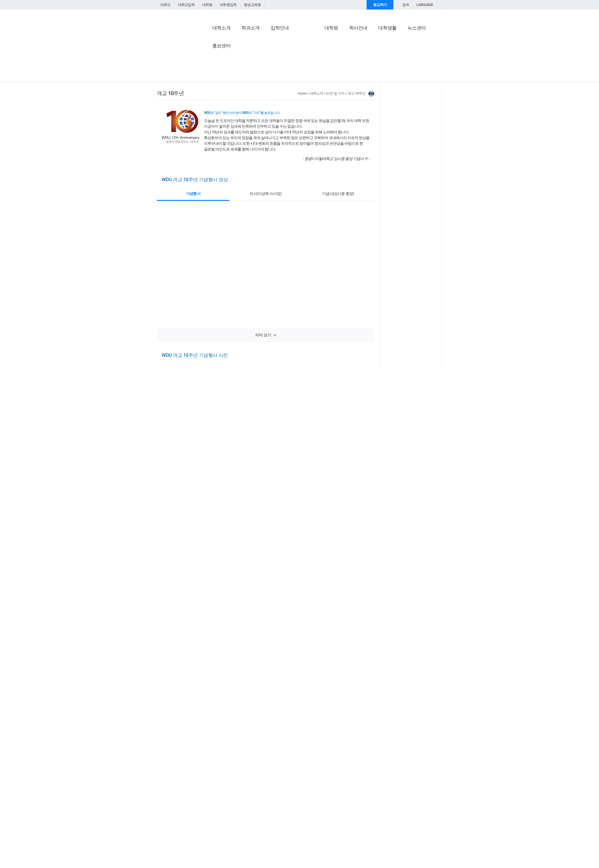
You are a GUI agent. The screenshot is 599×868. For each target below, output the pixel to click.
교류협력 (310, 65)
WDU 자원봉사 (314, 84)
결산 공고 (359, 62)
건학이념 (260, 51)
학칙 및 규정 (263, 79)
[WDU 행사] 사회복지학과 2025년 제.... (412, 263)
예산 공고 (359, 56)
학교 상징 (261, 85)
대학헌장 (260, 74)
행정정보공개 (362, 96)
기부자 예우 (409, 78)
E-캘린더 (407, 56)
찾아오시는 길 (413, 92)
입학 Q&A (418, 843)
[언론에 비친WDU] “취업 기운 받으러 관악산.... (412, 198)
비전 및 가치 (313, 38)
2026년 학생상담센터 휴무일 (399, 855)
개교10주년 (311, 56)
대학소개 (319, 131)
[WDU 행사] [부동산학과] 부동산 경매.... (412, 253)
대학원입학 (225, 5)
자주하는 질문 (380, 843)
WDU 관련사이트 (322, 792)
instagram (231, 793)
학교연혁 (260, 56)
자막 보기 (263, 373)
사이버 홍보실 (413, 38)
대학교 (165, 5)
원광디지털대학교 (183, 20)
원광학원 (275, 792)
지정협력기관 (313, 78)
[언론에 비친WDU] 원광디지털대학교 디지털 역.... (412, 208)
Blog (209, 793)
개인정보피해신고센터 (276, 812)
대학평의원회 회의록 (367, 74)
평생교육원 (248, 5)
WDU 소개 (262, 38)
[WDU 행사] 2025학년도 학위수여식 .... (412, 248)
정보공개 (359, 38)
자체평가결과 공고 (365, 51)
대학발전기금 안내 (414, 72)
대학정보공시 (362, 45)
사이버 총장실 (217, 38)
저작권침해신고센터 (241, 812)
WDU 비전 (310, 45)
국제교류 (309, 72)
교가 (257, 62)
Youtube (220, 793)
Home (305, 131)
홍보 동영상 (409, 45)
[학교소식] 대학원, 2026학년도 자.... (411, 203)
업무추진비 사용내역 (367, 68)
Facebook (197, 793)
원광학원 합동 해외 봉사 (321, 89)
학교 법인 (261, 45)
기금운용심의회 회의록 (369, 85)
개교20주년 (311, 51)
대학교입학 (185, 5)
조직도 (259, 68)
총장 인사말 (213, 45)
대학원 (205, 5)
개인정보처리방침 (170, 812)
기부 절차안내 (411, 84)
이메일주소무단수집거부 (204, 812)
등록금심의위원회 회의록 (370, 79)
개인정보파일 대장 (365, 91)
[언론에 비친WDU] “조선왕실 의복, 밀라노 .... (412, 213)
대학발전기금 (412, 65)
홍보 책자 (408, 51)
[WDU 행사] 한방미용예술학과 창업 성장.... (412, 258)
